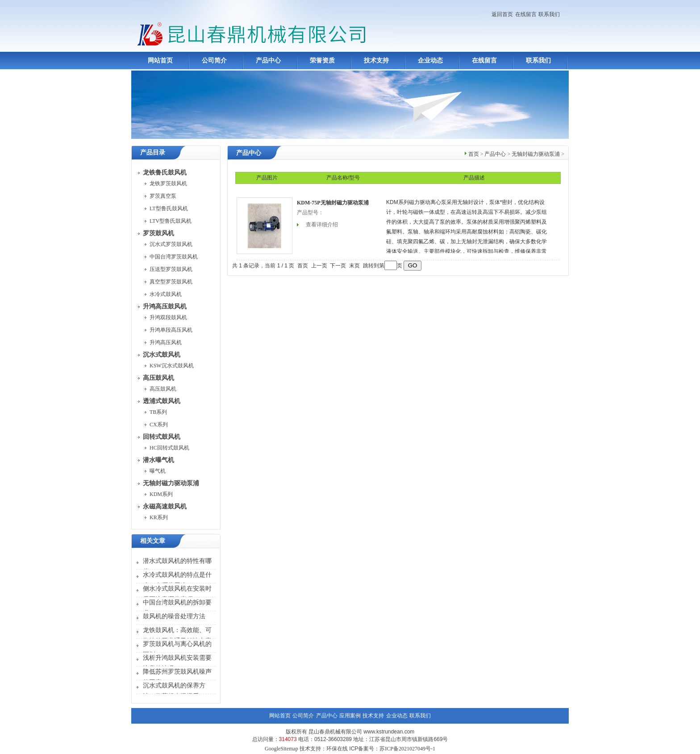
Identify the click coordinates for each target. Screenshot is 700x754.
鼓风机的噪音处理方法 (174, 616)
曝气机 (158, 471)
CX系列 (159, 425)
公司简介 (214, 60)
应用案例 (350, 716)
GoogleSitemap (281, 749)
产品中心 (268, 60)
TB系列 (158, 412)
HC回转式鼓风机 (169, 448)
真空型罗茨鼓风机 (171, 282)
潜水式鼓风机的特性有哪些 (177, 566)
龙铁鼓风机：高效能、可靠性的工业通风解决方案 (177, 635)
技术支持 (376, 60)
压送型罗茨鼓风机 (171, 269)
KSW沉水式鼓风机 (172, 366)
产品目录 (153, 152)
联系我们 (549, 14)
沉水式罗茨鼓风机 (171, 244)
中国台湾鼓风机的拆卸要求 (177, 608)
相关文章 (153, 541)
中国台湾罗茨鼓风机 (174, 257)
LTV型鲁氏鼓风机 (171, 221)
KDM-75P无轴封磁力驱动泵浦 (333, 203)
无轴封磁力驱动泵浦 (536, 154)
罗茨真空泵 (163, 196)
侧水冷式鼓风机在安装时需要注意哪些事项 (177, 594)
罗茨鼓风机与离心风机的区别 (177, 649)
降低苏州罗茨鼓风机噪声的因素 (177, 677)
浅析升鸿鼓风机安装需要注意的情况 (177, 663)
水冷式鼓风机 (166, 294)
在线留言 (526, 14)
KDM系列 (161, 494)
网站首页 (160, 60)
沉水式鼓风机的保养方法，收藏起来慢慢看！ (174, 691)
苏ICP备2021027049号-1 (407, 749)
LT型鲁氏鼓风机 (169, 208)
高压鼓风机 (163, 389)
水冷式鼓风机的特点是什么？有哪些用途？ (177, 580)
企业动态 (430, 60)
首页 (474, 154)
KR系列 (159, 517)
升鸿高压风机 (166, 342)
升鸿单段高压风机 (171, 330)
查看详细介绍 (322, 225)
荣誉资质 (322, 60)
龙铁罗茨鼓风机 (168, 183)
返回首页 (502, 14)
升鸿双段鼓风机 (168, 317)
